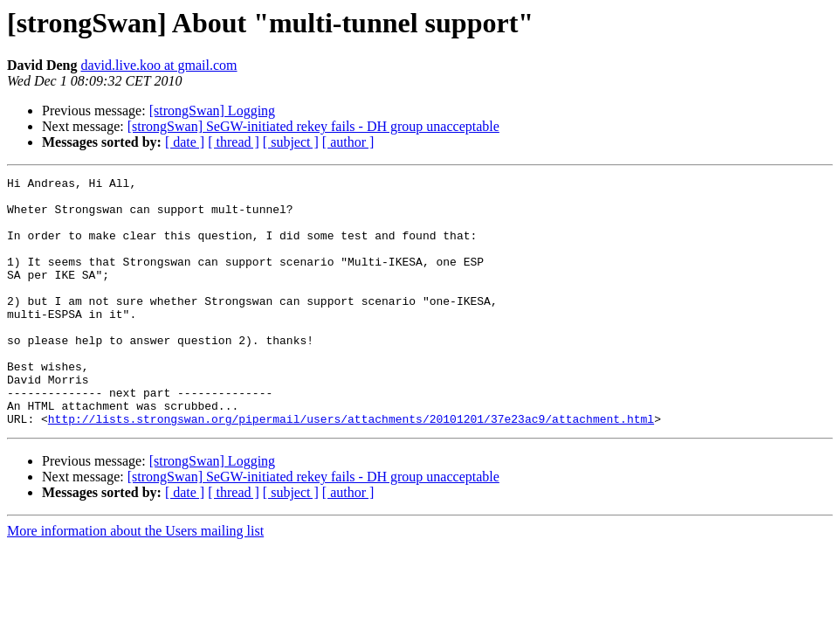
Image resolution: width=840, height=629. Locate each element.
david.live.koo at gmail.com (158, 65)
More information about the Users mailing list (135, 581)
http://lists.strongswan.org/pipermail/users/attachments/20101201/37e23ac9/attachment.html (351, 468)
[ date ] (185, 142)
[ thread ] (234, 142)
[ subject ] (291, 142)
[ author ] (348, 142)
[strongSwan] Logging (212, 111)
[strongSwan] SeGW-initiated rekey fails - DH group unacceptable (313, 126)
